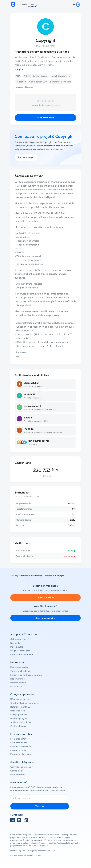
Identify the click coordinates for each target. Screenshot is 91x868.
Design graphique (19, 714)
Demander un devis (20, 667)
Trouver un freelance (20, 671)
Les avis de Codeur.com (22, 654)
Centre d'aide (17, 771)
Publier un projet (26, 157)
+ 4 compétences (24, 87)
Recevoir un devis (45, 118)
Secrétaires (32, 444)
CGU (55, 851)
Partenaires (16, 686)
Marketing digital (19, 718)
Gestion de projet (19, 726)
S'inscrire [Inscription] (40, 806)
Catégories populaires (22, 694)
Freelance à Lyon (19, 743)
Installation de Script (61, 76)
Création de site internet (36, 76)
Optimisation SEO (38, 82)
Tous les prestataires (19, 576)
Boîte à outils (17, 647)
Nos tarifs (15, 643)
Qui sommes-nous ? (20, 639)
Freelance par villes (21, 734)
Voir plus (19, 69)
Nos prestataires (18, 679)
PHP (18, 76)
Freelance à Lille (18, 750)
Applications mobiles (21, 722)
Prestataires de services (42, 576)
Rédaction (21, 82)
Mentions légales (18, 851)
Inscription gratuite (45, 618)
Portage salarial (18, 683)
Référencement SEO (20, 707)
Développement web (21, 699)
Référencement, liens (61, 82)
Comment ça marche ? (21, 767)
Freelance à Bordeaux (21, 754)
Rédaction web (18, 711)
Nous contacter (18, 775)
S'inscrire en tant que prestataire (26, 675)
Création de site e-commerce (25, 703)
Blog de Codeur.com (20, 651)
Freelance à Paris (19, 739)
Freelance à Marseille (21, 746)
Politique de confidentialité (39, 851)
